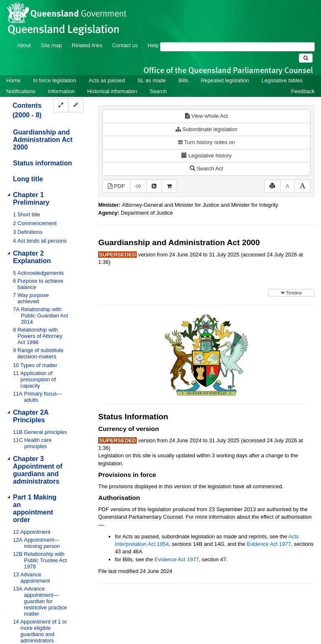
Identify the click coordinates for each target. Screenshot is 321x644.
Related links (87, 45)
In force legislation (55, 80)
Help (153, 45)
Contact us (125, 45)
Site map (51, 45)
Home (13, 80)
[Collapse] (76, 105)
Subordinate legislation (206, 129)
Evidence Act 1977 (269, 544)
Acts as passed (107, 80)
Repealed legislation (225, 80)
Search (158, 91)
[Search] (237, 47)
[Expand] (61, 105)
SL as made (152, 80)
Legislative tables (282, 80)
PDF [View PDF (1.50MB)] (116, 186)
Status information (42, 163)
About (24, 45)
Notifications (21, 91)
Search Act (206, 169)
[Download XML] (138, 186)
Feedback (303, 91)
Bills (183, 80)
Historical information (112, 91)
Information (61, 91)
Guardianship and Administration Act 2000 (43, 140)
